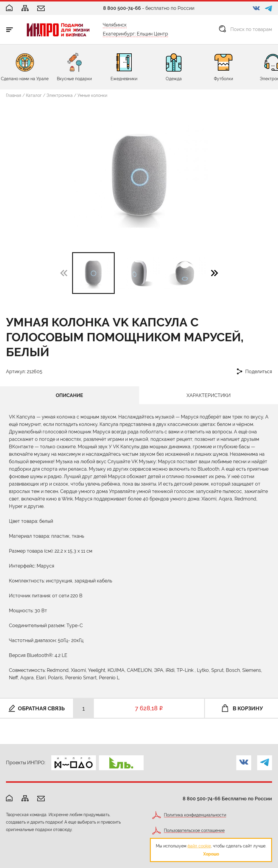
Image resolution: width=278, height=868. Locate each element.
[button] (215, 273)
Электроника (60, 95)
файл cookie (199, 846)
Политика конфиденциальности (195, 815)
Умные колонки (92, 95)
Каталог (34, 95)
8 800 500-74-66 (122, 8)
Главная (14, 95)
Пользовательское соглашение (194, 831)
